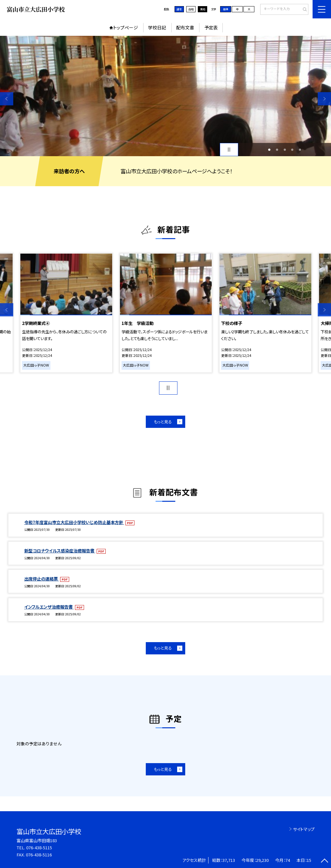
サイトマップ (304, 829)
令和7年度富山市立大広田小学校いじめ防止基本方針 (74, 522)
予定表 (211, 27)
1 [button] (269, 150)
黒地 (203, 9)
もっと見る (163, 422)
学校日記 (157, 27)
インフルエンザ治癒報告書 (49, 607)
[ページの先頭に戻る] (324, 861)
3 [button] (285, 150)
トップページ (126, 27)
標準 (226, 9)
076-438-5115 (39, 848)
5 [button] (300, 150)
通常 (179, 9)
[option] (165, 96)
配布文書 (185, 27)
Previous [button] (7, 99)
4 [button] (292, 150)
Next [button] (324, 99)
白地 (191, 9)
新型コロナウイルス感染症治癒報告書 (60, 551)
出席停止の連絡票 (42, 579)
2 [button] (277, 150)
